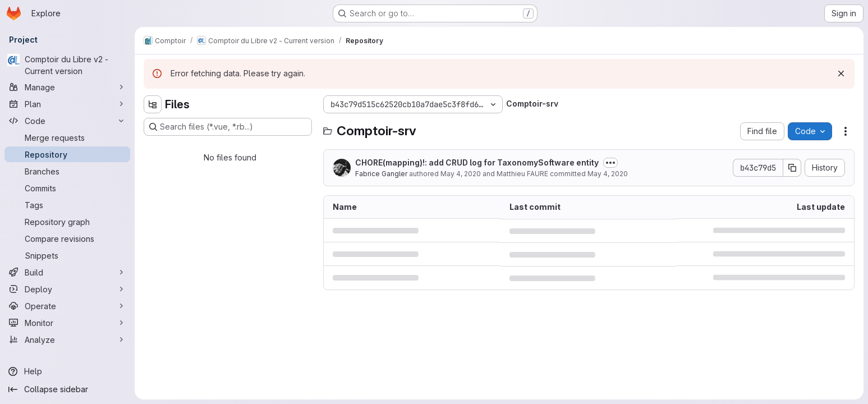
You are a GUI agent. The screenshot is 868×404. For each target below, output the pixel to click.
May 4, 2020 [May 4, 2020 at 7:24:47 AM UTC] (461, 174)
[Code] (67, 121)
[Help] (67, 371)
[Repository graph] (67, 222)
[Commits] (67, 188)
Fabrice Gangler (381, 174)
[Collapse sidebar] (67, 389)
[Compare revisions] (67, 238)
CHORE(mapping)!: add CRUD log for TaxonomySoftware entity (477, 162)
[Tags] (67, 205)
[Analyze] (67, 339)
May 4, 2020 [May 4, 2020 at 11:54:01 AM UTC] (608, 174)
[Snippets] (67, 255)
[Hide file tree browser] (153, 104)
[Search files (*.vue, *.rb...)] (228, 127)
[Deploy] (67, 289)
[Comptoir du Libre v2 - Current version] (67, 65)
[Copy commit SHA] (792, 168)
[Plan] (67, 104)
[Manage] (67, 87)
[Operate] (67, 306)
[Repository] (67, 154)
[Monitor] (67, 323)
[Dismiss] (841, 74)
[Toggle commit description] (610, 163)
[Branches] (67, 171)
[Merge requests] (67, 137)
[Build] (67, 272)
